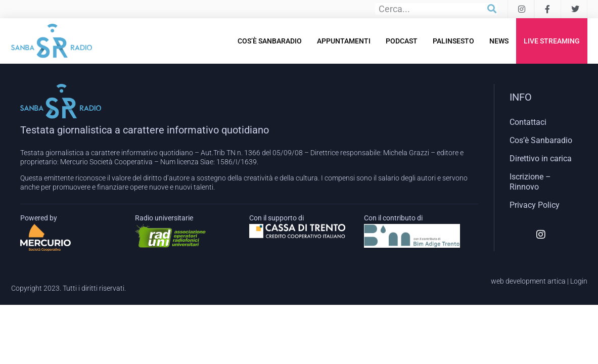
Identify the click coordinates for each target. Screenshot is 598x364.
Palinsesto (453, 41)
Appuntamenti (344, 41)
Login (579, 281)
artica (557, 281)
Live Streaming (552, 41)
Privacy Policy (535, 205)
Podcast (402, 41)
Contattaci (528, 122)
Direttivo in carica (541, 158)
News (499, 41)
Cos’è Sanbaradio (270, 41)
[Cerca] (492, 9)
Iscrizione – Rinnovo (530, 182)
